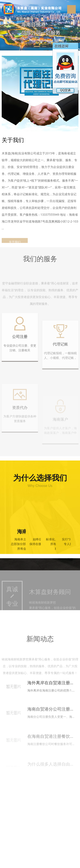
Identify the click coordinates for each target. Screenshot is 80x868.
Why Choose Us (40, 486)
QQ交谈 (61, 90)
